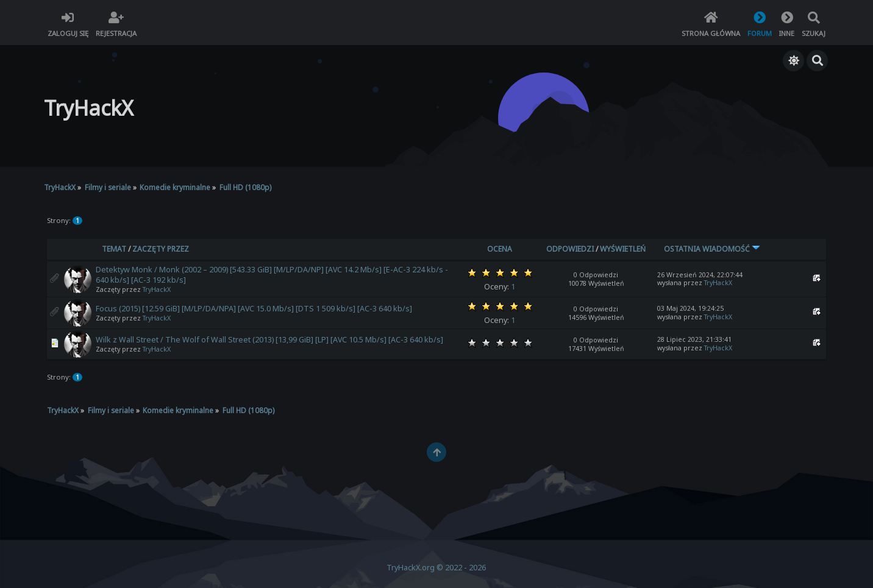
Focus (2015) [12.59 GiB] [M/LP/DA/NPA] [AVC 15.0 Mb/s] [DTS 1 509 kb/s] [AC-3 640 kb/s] (254, 309)
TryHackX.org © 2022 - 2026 (436, 568)
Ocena (500, 249)
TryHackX (157, 289)
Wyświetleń (623, 249)
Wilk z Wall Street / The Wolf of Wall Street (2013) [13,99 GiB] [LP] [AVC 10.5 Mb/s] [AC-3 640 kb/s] (269, 340)
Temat (114, 249)
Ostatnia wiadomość (712, 249)
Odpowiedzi (570, 249)
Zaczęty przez (161, 249)
